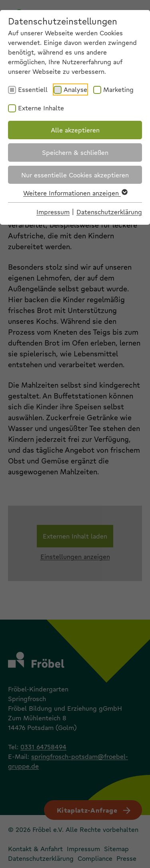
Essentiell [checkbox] (33, 89)
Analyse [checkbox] (75, 89)
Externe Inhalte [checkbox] (41, 108)
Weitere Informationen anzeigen (75, 193)
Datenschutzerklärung (109, 212)
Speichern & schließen (75, 152)
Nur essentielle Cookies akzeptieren (75, 175)
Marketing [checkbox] (118, 89)
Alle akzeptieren (75, 130)
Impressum (53, 212)
